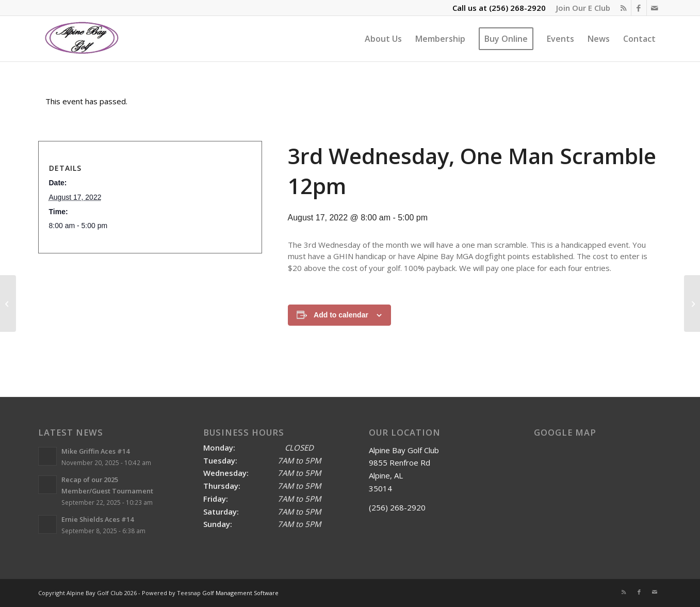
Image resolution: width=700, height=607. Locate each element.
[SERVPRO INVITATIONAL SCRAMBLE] (8, 303)
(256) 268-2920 (517, 8)
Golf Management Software (240, 593)
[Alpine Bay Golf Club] (82, 39)
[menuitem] (581, 8)
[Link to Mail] (655, 8)
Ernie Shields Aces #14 (97, 519)
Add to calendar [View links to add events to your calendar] (341, 315)
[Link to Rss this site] (623, 8)
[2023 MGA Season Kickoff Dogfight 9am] (692, 303)
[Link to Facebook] (639, 8)
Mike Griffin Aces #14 (95, 451)
